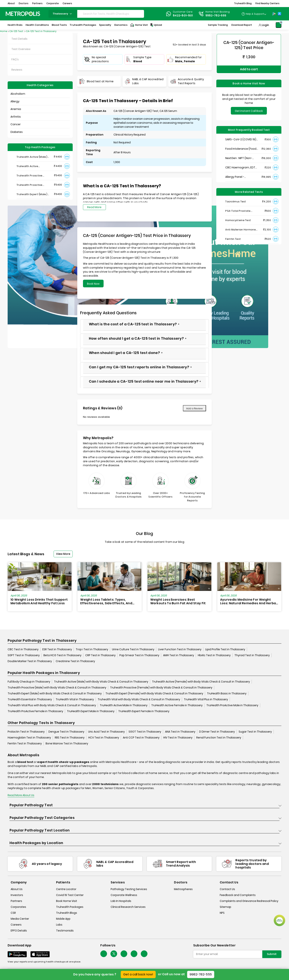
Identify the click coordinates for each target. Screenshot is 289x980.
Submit (272, 954)
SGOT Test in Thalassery (145, 732)
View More (63, 554)
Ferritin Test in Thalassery (25, 743)
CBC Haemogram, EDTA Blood (241, 166)
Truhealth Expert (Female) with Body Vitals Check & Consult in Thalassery (154, 693)
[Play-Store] (274, 14)
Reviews (17, 70)
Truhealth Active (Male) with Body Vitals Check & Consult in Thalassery (101, 682)
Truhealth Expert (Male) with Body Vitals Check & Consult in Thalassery (55, 693)
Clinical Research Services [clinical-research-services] (128, 907)
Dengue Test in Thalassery (66, 732)
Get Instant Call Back (249, 109)
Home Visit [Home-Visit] (139, 25)
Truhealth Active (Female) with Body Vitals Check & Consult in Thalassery (201, 682)
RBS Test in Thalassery (70, 738)
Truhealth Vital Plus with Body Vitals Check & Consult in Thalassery (52, 705)
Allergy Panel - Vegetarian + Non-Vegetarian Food (238, 175)
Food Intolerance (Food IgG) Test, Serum (241, 147)
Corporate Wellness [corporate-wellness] (124, 895)
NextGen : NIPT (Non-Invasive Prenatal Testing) (239, 156)
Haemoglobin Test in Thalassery (29, 738)
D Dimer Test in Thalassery (217, 732)
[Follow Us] (104, 954)
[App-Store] (279, 14)
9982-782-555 (201, 974)
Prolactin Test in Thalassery (26, 732)
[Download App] (17, 954)
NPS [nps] (222, 913)
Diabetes (17, 132)
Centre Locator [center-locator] (66, 889)
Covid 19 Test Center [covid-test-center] (70, 895)
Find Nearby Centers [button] (267, 3)
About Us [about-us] (17, 889)
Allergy (15, 101)
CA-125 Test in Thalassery (41, 31)
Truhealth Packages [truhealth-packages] (70, 907)
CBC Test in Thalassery (23, 649)
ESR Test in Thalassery (57, 649)
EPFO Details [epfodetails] (19, 931)
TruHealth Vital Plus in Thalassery (206, 699)
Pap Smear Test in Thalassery (139, 655)
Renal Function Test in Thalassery (219, 738)
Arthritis (16, 117)
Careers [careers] (16, 925)
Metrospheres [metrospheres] (183, 889)
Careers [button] (67, 3)
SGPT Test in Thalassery (24, 655)
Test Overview (21, 49)
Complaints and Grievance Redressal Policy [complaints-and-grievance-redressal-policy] (249, 901)
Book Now (93, 284)
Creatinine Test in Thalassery (75, 661)
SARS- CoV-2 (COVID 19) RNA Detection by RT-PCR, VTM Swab (241, 138)
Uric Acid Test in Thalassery (106, 732)
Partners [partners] (16, 901)
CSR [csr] (13, 913)
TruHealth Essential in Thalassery (30, 699)
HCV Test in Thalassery (104, 738)
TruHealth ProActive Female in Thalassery (35, 711)
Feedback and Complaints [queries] (238, 895)
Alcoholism (18, 94)
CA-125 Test (17, 31)
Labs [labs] (59, 925)
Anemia (16, 109)
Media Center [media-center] (20, 919)
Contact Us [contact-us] (227, 889)
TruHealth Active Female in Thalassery (177, 705)
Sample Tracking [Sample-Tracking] (218, 25)
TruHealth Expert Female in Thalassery (144, 711)
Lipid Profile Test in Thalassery (225, 649)
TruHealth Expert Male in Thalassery (91, 711)
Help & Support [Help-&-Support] (255, 14)
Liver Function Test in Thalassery (180, 649)
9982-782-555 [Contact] (216, 15)
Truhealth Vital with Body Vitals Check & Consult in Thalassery (139, 699)
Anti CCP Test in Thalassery (141, 738)
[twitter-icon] (114, 954)
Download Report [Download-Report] (242, 25)
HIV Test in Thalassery (178, 738)
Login (265, 25)
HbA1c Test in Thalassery (214, 655)
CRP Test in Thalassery (100, 655)
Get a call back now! (138, 974)
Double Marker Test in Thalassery (30, 661)
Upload (156, 25)
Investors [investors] (17, 895)
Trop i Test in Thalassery (92, 649)
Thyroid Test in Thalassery (252, 655)
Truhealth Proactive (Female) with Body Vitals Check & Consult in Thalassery (161, 688)
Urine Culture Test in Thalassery (133, 649)
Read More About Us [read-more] (21, 795)
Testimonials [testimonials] (65, 931)
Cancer (16, 124)
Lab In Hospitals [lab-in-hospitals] (121, 901)
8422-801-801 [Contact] (183, 15)
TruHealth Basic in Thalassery (227, 693)
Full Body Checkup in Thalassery (29, 682)
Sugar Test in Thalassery (255, 732)
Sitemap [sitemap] (225, 907)
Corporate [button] (53, 3)
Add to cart (249, 68)
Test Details (19, 39)
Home (4, 31)
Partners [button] (37, 3)
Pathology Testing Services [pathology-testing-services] (129, 889)
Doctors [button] (24, 3)
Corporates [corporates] (18, 907)
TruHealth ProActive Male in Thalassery (232, 705)
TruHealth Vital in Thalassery (75, 699)
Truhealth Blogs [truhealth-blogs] (67, 913)
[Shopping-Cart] (279, 25)
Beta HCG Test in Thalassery (62, 655)
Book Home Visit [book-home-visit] (67, 901)
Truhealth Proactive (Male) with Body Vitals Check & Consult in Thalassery (57, 688)
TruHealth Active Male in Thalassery (124, 705)
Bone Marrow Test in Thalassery (67, 743)
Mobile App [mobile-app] (63, 919)
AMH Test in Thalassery (179, 655)
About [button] (11, 3)
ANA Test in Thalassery (180, 732)
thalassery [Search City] (63, 14)
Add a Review (194, 408)
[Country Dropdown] (254, 14)
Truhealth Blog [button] (243, 3)
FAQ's (15, 59)
